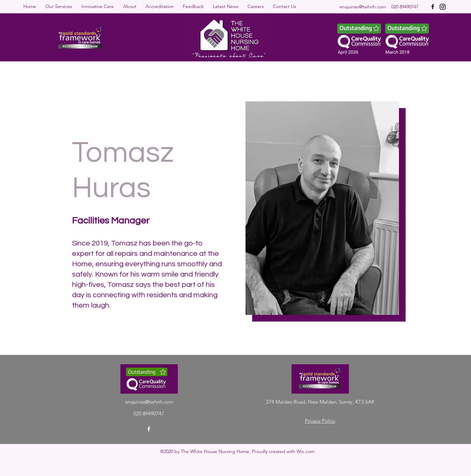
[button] (60, 6)
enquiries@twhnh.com (363, 7)
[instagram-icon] (443, 7)
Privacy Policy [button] (320, 421)
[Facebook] (433, 7)
